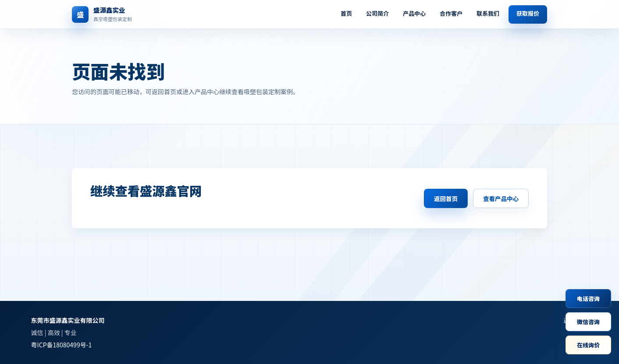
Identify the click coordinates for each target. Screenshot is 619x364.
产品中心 (414, 13)
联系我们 (488, 13)
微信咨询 (588, 322)
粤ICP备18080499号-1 (62, 345)
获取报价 (528, 13)
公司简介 (377, 13)
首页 (346, 13)
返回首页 (446, 198)
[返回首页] (122, 14)
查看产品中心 (501, 198)
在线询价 (588, 345)
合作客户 (451, 13)
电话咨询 (588, 299)
